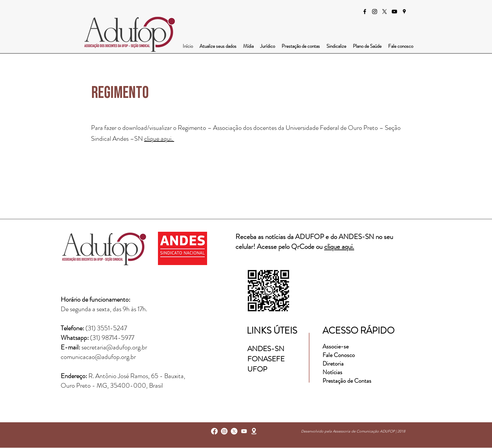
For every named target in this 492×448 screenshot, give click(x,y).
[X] (384, 12)
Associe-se (336, 346)
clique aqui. (159, 139)
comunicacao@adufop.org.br (98, 357)
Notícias (332, 372)
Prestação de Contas (347, 381)
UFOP (257, 369)
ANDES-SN (267, 349)
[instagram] (375, 12)
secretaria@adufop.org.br (114, 347)
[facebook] (365, 12)
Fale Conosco (339, 355)
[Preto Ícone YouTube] (394, 12)
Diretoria (334, 364)
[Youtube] (244, 431)
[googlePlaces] (404, 12)
